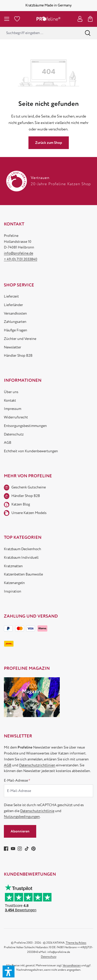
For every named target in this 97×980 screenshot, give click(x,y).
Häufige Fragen (16, 330)
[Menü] (7, 19)
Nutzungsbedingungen (22, 817)
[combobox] (39, 33)
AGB (8, 443)
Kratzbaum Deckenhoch (23, 549)
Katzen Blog (21, 504)
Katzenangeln (14, 583)
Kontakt (10, 400)
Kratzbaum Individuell (21, 558)
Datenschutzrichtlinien (37, 765)
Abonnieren (20, 831)
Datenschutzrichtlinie (37, 811)
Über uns (11, 392)
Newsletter (13, 347)
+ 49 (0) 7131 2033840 (21, 259)
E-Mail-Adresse (17, 780)
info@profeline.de (18, 253)
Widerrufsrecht (16, 417)
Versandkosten (15, 313)
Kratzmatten (13, 566)
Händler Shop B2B (18, 356)
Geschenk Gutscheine (29, 487)
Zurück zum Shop (49, 143)
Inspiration (13, 591)
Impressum (13, 409)
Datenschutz (14, 434)
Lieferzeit (11, 296)
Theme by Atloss (76, 943)
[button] (9, 971)
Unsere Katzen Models (29, 513)
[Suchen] (88, 33)
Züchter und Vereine (20, 339)
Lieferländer (13, 305)
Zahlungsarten (15, 322)
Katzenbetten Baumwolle (23, 574)
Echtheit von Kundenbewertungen (31, 451)
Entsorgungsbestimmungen (25, 426)
